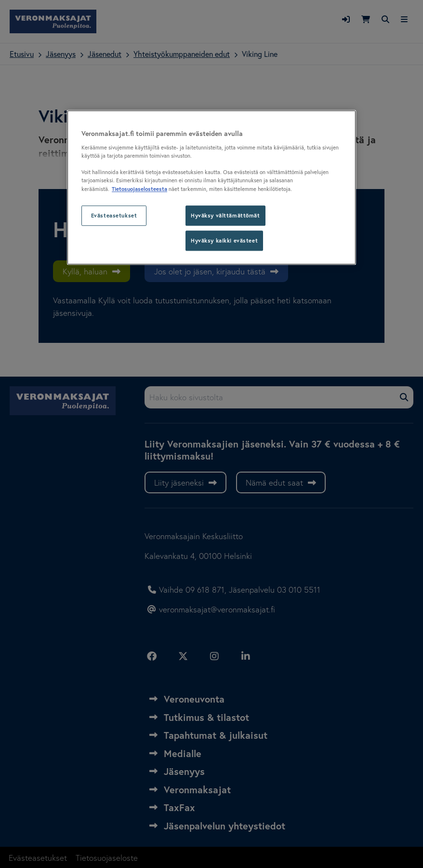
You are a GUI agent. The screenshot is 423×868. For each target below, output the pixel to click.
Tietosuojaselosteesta (139, 189)
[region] (211, 187)
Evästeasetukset (114, 215)
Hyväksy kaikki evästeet (224, 240)
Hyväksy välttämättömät (225, 215)
